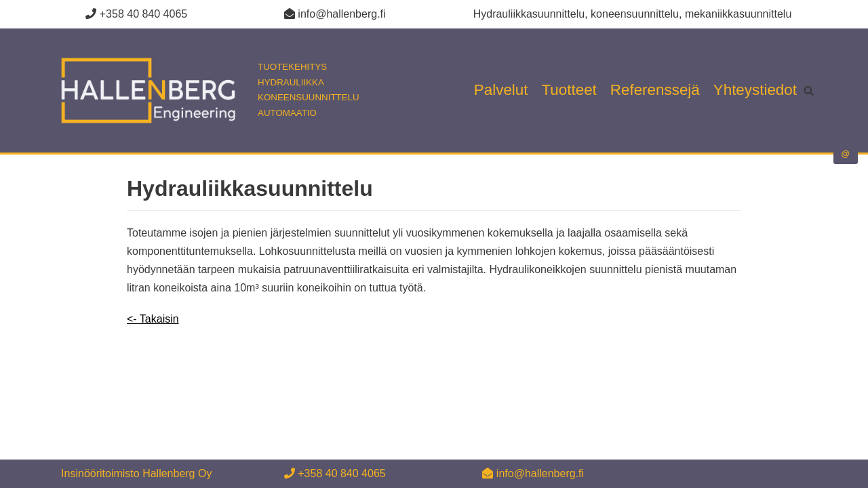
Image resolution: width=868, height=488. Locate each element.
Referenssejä (655, 90)
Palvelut (501, 90)
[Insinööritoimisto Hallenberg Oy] (203, 91)
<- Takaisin (153, 319)
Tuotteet (569, 90)
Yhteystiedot (755, 90)
